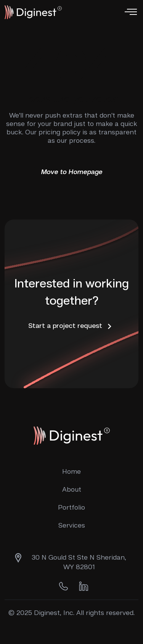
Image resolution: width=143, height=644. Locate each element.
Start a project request (71, 326)
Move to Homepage (71, 172)
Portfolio (71, 508)
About (72, 490)
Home (71, 472)
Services (72, 526)
